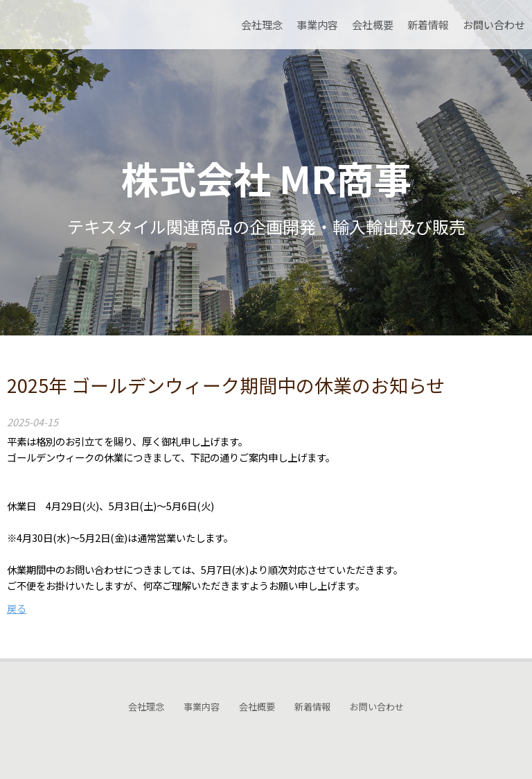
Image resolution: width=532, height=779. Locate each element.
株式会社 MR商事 (266, 178)
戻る (17, 608)
